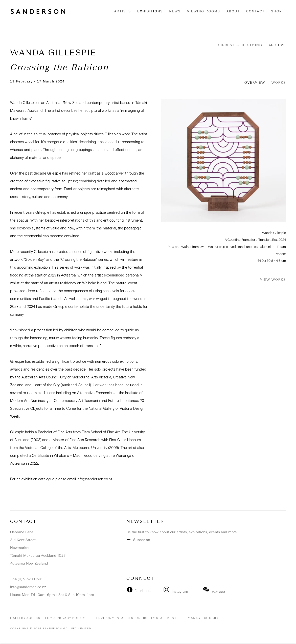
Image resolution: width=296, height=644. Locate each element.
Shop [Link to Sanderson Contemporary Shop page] (276, 11)
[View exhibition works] (223, 160)
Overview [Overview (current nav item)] (255, 83)
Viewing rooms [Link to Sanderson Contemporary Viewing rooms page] (204, 11)
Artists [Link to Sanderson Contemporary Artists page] (123, 11)
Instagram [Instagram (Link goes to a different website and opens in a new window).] (176, 592)
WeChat (214, 592)
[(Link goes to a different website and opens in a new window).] (162, 591)
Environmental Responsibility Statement (136, 618)
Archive (277, 45)
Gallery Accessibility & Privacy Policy (48, 618)
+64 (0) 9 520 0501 (26, 579)
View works (273, 280)
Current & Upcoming (240, 45)
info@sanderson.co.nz (28, 587)
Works (279, 83)
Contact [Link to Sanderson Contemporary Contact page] (256, 11)
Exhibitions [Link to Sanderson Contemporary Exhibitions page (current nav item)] (150, 11)
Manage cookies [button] (204, 618)
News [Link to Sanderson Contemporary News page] (175, 11)
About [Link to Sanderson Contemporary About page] (233, 11)
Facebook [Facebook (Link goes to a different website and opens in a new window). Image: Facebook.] (142, 591)
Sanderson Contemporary (38, 12)
